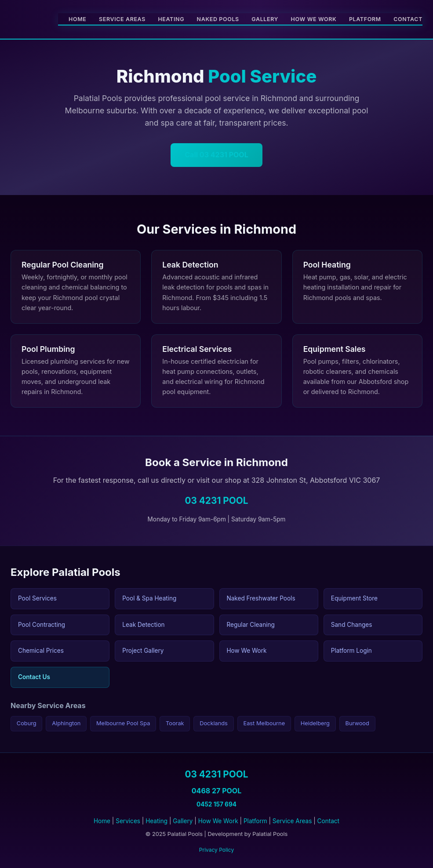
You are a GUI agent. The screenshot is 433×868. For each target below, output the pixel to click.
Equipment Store (354, 598)
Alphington (66, 723)
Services (128, 821)
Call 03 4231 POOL (216, 155)
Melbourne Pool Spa (123, 723)
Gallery (265, 19)
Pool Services (37, 598)
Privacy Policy (216, 850)
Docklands (214, 723)
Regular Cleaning (251, 625)
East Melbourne (264, 723)
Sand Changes (352, 625)
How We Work (314, 19)
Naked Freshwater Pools (261, 598)
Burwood (357, 723)
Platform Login (351, 651)
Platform (365, 19)
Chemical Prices (41, 651)
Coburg (27, 723)
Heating (171, 19)
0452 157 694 (216, 804)
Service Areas (122, 19)
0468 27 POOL (216, 791)
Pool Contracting (42, 625)
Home (77, 19)
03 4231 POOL (216, 501)
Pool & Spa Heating (149, 598)
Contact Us (34, 677)
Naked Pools (218, 19)
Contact (408, 19)
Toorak (175, 723)
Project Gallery (143, 651)
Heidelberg (315, 723)
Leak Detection (143, 625)
